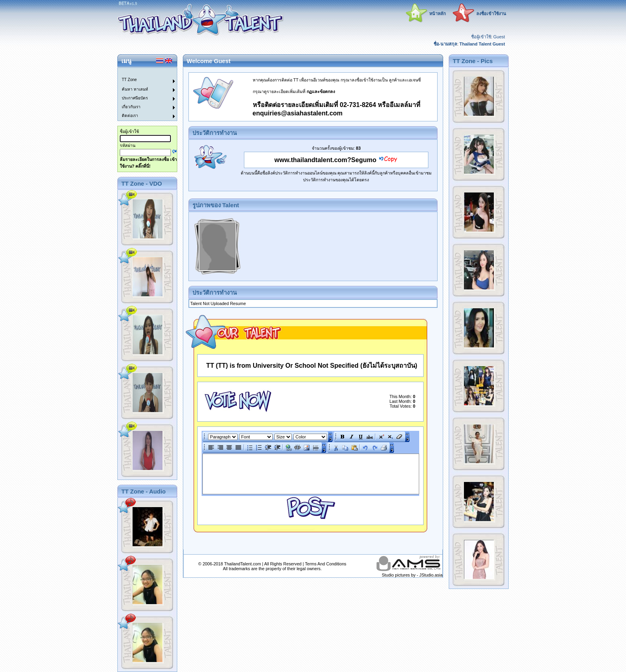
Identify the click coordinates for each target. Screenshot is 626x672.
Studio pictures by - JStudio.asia (412, 575)
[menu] (143, 94)
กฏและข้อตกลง (321, 91)
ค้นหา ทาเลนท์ (135, 89)
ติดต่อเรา (130, 116)
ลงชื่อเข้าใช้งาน (491, 14)
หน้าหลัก (438, 14)
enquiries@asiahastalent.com (298, 113)
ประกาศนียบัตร (135, 98)
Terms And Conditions (326, 564)
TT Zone (129, 80)
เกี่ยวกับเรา (131, 107)
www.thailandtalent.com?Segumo (325, 160)
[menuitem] (143, 72)
